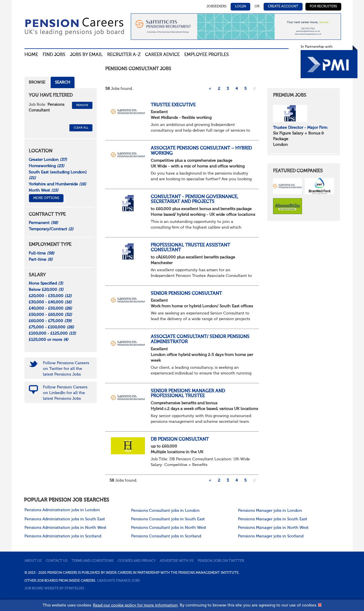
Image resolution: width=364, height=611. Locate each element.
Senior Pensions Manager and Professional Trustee (188, 394)
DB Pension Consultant (180, 440)
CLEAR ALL (81, 128)
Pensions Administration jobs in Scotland (63, 536)
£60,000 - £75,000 (50, 321)
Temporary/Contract (51, 229)
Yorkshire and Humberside (57, 184)
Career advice (162, 55)
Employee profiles (207, 55)
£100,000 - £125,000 (52, 334)
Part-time (41, 260)
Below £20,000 (46, 290)
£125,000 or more (48, 340)
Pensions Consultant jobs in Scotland (166, 536)
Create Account (283, 7)
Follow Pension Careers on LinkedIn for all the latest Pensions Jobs (65, 393)
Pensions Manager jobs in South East (273, 519)
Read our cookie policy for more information (135, 605)
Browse (37, 82)
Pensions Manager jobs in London (270, 511)
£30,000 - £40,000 (50, 302)
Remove (82, 105)
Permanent (43, 223)
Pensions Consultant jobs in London (165, 511)
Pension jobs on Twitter (221, 561)
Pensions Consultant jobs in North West (169, 528)
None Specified (46, 283)
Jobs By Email (86, 55)
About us (33, 561)
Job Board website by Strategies (54, 589)
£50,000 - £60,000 (50, 315)
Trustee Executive (173, 105)
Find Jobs (54, 55)
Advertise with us (177, 561)
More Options (46, 198)
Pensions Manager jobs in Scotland (271, 536)
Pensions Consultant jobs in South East (168, 519)
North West (44, 190)
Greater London (48, 160)
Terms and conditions (93, 561)
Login (240, 7)
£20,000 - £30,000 (50, 296)
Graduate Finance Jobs (118, 581)
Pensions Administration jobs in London (62, 510)
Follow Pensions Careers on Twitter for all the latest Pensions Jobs (66, 369)
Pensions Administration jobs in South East (65, 519)
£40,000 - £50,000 (50, 308)
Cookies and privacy (137, 561)
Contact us (57, 561)
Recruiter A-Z (124, 55)
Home (31, 55)
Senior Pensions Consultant (186, 294)
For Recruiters (323, 7)
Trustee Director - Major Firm (300, 128)
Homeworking (46, 166)
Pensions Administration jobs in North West (65, 528)
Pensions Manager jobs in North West (273, 528)
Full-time (42, 253)
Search (63, 82)
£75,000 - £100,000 (51, 327)
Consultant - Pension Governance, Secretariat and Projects (195, 200)
